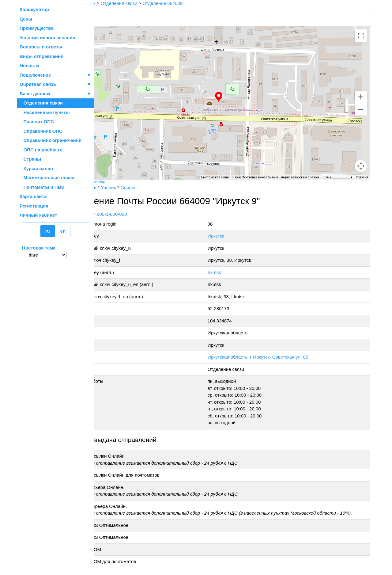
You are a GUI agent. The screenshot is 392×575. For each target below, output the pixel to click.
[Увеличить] (361, 97)
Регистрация (34, 206)
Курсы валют (37, 168)
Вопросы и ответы (41, 47)
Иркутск (233, 236)
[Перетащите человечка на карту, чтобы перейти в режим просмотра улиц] (361, 166)
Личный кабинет (38, 215)
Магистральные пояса (47, 178)
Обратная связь (55, 84)
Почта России (113, 187)
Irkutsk (231, 272)
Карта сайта (33, 196)
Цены (26, 19)
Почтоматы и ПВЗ (42, 187)
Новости (29, 65)
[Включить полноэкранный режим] (361, 36)
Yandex (140, 187)
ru (48, 231)
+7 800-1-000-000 (140, 214)
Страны (30, 159)
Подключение (55, 75)
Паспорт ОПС (37, 122)
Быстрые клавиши (215, 177)
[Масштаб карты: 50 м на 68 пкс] (337, 177)
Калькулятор (34, 9)
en (63, 231)
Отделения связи (41, 103)
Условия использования (47, 38)
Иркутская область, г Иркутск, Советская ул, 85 (275, 357)
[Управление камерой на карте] (361, 144)
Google (159, 187)
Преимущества (37, 28)
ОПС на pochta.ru (41, 150)
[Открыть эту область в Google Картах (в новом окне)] (110, 176)
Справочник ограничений (51, 140)
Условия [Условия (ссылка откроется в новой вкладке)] (362, 177)
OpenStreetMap (125, 182)
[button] (234, 97)
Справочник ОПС (41, 131)
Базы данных (35, 94)
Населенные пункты (45, 112)
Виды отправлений (41, 56)
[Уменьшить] (361, 109)
